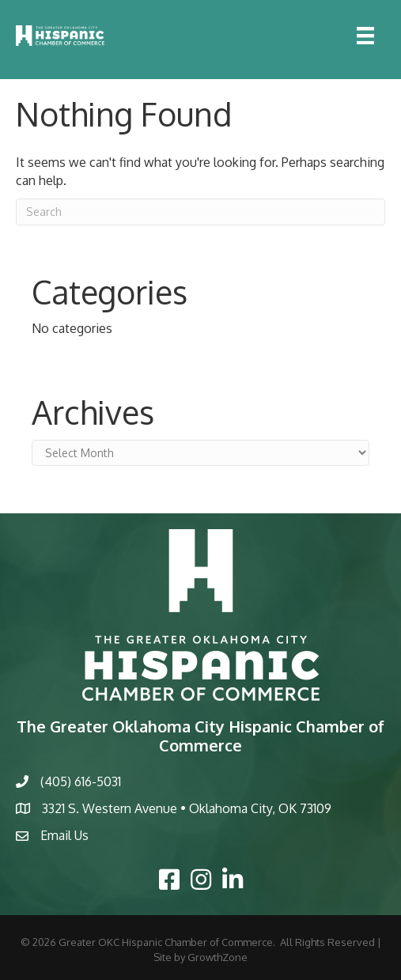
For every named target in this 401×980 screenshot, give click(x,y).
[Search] (200, 212)
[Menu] (365, 36)
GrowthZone (218, 957)
